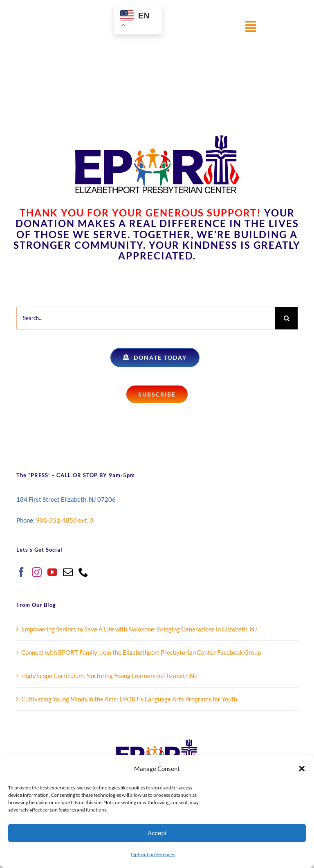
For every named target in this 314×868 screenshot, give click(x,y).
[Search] (286, 318)
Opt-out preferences (153, 854)
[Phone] (83, 572)
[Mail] (68, 572)
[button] (302, 769)
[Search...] (146, 318)
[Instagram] (37, 572)
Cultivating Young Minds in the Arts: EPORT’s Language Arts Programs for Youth (129, 699)
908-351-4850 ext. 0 (65, 520)
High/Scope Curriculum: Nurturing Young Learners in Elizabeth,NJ (109, 676)
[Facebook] (21, 572)
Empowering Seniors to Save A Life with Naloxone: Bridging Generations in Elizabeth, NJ (139, 629)
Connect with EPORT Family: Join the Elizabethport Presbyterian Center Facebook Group (141, 652)
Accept (157, 833)
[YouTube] (52, 572)
